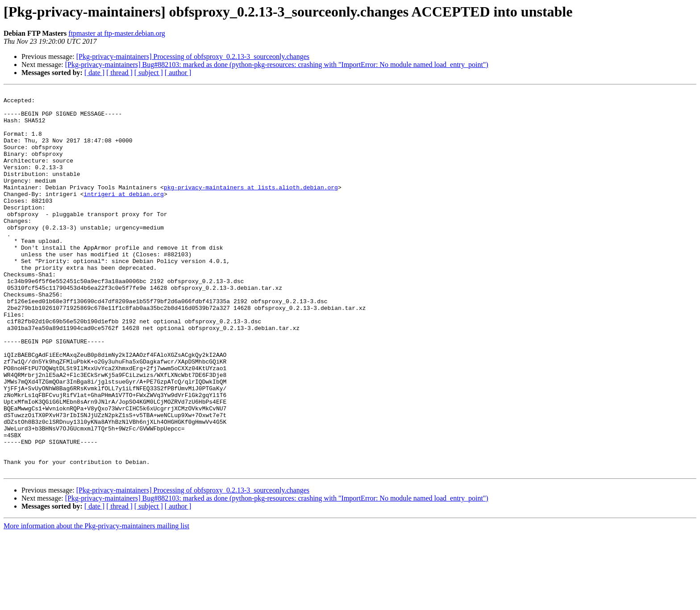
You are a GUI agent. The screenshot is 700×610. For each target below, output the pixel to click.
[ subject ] (149, 73)
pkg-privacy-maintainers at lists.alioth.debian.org (251, 207)
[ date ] (94, 73)
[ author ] (178, 73)
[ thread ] (119, 73)
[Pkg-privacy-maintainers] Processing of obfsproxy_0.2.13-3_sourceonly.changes (193, 56)
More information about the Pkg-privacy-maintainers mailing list (96, 602)
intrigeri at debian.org (123, 215)
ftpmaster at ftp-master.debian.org (117, 33)
